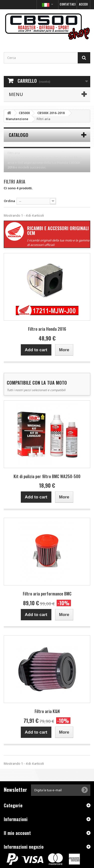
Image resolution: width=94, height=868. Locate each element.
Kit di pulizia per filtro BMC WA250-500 (47, 476)
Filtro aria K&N (47, 711)
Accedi (83, 4)
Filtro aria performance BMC (47, 594)
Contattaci (68, 4)
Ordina (9, 201)
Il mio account (17, 833)
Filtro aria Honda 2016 (47, 329)
